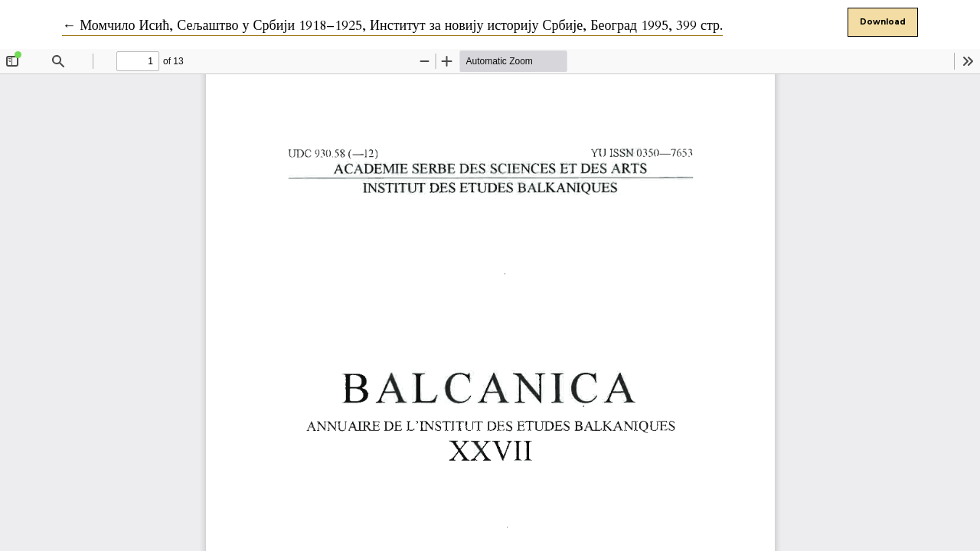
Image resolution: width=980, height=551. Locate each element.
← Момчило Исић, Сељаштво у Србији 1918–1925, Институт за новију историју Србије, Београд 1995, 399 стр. (392, 26)
